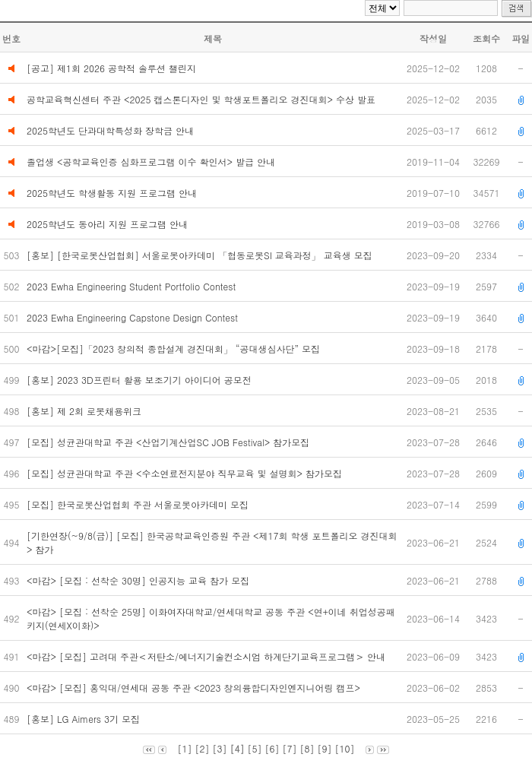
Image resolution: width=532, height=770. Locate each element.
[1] (184, 748)
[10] (345, 748)
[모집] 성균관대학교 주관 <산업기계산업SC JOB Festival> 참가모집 (169, 442)
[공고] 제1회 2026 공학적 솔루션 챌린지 (111, 68)
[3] (219, 748)
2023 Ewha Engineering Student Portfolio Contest (133, 286)
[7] (290, 748)
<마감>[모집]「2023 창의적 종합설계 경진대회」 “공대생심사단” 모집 (175, 349)
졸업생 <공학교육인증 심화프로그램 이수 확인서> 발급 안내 (151, 162)
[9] (325, 748)
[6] (272, 748)
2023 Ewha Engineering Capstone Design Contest (134, 317)
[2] (202, 748)
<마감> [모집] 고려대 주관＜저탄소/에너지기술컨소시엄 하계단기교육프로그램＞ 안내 (207, 656)
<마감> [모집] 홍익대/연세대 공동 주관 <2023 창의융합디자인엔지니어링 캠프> (195, 688)
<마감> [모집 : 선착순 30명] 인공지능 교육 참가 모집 (139, 580)
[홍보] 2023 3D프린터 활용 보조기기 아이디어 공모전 (141, 380)
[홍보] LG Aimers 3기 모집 (85, 719)
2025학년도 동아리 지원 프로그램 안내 (107, 224)
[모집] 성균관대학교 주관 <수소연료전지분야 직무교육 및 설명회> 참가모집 (186, 473)
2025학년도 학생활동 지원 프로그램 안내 (112, 193)
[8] (307, 748)
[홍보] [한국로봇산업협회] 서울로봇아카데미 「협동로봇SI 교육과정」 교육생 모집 (201, 255)
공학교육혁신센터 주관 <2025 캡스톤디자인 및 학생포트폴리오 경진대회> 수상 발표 (201, 99)
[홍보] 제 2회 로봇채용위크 (85, 411)
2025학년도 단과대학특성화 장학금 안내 (110, 130)
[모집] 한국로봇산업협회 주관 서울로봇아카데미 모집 (139, 504)
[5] (254, 748)
